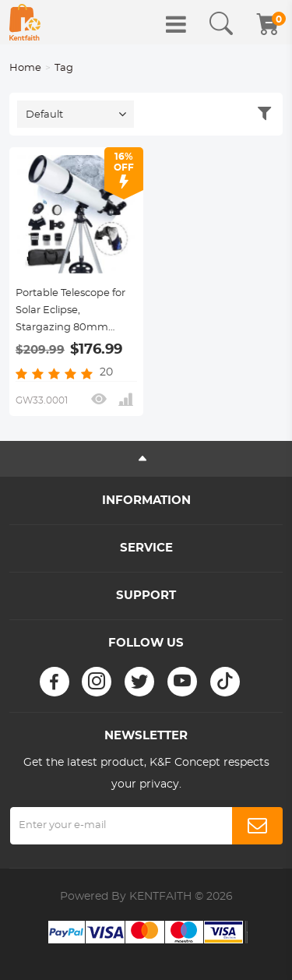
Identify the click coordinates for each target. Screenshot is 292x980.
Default (44, 115)
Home (25, 68)
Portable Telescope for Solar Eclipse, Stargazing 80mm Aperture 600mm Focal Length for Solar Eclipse (75, 312)
